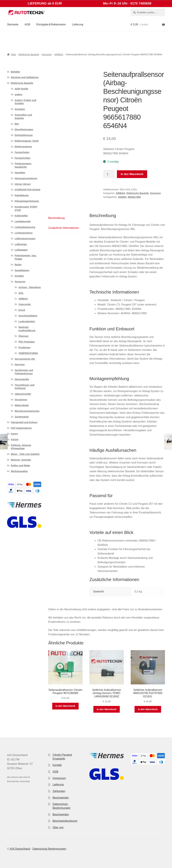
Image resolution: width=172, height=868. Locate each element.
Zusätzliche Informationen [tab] (64, 228)
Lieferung (78, 24)
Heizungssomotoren (26, 178)
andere (18, 94)
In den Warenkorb (132, 174)
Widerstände (22, 405)
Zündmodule (22, 417)
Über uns (58, 827)
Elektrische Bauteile (29, 54)
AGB (27, 24)
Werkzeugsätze (19, 471)
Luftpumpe (21, 244)
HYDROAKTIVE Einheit (27, 190)
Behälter (16, 72)
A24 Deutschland (20, 849)
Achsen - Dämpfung (30, 287)
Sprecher (20, 364)
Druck (22, 310)
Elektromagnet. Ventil (27, 141)
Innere (14, 434)
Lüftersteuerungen (25, 239)
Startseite (13, 24)
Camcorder (25, 304)
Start (13, 54)
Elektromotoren (23, 147)
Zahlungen (59, 791)
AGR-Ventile (21, 89)
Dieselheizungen (24, 129)
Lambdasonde (23, 221)
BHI (17, 124)
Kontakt (57, 765)
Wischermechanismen (27, 411)
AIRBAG (59, 54)
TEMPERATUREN (28, 353)
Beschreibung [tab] (56, 218)
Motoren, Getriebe (21, 460)
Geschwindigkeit (28, 316)
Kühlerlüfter (21, 216)
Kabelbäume (22, 195)
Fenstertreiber (23, 158)
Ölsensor (24, 336)
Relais (18, 265)
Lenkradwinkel (27, 321)
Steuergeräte (22, 379)
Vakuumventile (23, 394)
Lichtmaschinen (24, 233)
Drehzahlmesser (24, 135)
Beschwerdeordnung (65, 821)
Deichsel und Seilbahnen (25, 77)
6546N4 (122, 197)
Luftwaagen (21, 250)
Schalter (19, 276)
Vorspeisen (21, 400)
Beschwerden (61, 798)
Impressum (59, 778)
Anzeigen (20, 109)
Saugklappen (22, 270)
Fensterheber (22, 152)
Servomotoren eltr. (25, 359)
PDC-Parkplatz (27, 342)
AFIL (21, 293)
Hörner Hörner (23, 184)
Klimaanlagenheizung (27, 201)
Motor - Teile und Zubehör (25, 454)
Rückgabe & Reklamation (51, 24)
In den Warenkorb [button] (66, 706)
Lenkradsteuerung (25, 227)
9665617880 (134, 197)
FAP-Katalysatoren (21, 428)
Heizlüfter (20, 173)
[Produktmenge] (109, 174)
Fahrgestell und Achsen (24, 422)
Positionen (25, 348)
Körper (15, 439)
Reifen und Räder (21, 466)
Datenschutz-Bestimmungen (49, 849)
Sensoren (47, 54)
